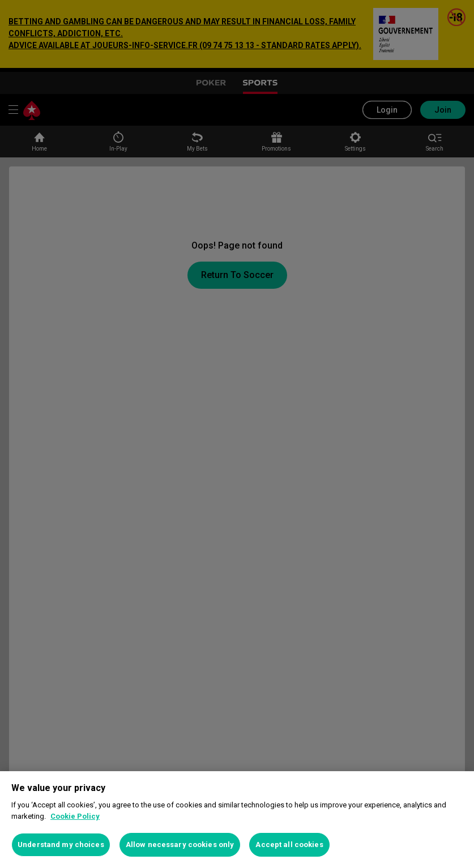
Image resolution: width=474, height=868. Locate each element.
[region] (237, 820)
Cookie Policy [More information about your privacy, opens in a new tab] (75, 816)
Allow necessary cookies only (180, 845)
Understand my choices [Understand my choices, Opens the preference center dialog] (61, 845)
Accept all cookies (289, 845)
